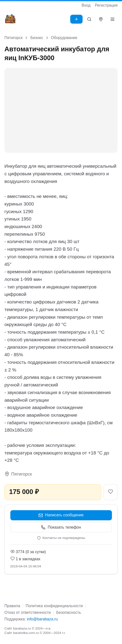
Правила (12, 606)
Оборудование (64, 38)
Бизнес (37, 38)
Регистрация (106, 5)
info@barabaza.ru (42, 619)
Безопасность (69, 612)
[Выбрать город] (101, 19)
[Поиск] (89, 19)
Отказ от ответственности (28, 612)
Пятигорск (14, 38)
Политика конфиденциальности (54, 606)
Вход (86, 5)
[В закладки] (111, 492)
